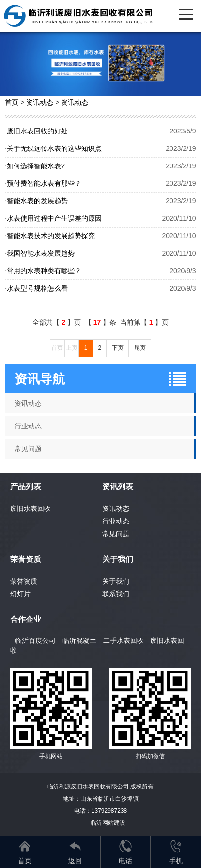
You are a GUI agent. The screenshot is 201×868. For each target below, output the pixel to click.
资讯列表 (118, 486)
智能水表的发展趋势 (36, 201)
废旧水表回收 (31, 508)
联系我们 (116, 594)
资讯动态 (40, 102)
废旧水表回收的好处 (36, 131)
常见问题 (116, 534)
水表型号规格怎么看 (36, 288)
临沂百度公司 (35, 640)
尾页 (140, 348)
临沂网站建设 (108, 823)
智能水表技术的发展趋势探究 (50, 236)
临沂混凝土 (79, 640)
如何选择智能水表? (35, 166)
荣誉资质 (26, 559)
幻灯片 (20, 594)
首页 (12, 102)
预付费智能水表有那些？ (43, 183)
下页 (118, 348)
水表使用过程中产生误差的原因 (53, 218)
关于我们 (116, 581)
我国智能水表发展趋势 (40, 253)
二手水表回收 (124, 640)
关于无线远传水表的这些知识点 (53, 148)
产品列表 (26, 486)
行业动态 (116, 521)
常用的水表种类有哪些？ (43, 271)
